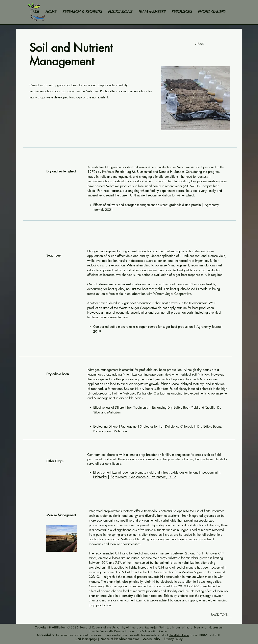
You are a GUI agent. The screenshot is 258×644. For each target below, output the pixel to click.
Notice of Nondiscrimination (120, 639)
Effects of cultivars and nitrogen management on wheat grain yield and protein (148, 205)
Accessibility (152, 639)
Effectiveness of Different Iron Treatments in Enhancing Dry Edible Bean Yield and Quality (154, 408)
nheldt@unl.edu (179, 635)
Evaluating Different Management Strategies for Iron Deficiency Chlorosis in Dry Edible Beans (157, 426)
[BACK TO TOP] (221, 615)
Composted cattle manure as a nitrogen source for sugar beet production (143, 327)
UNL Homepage (86, 639)
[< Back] (202, 44)
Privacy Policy (173, 639)
